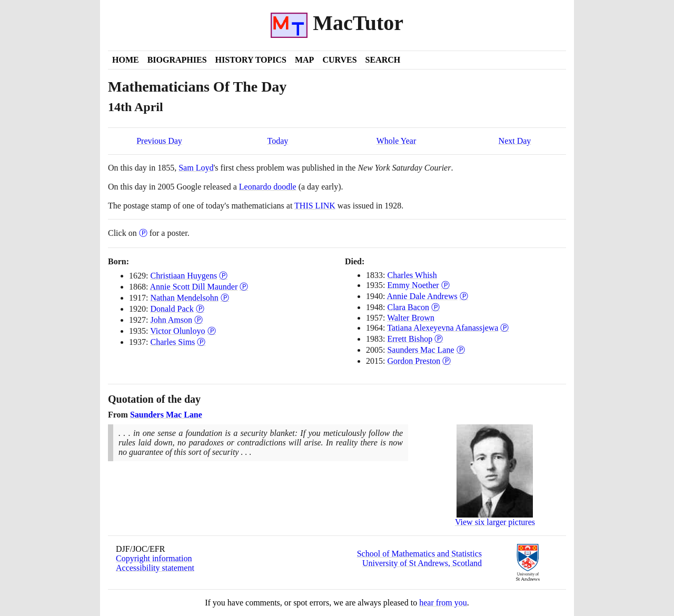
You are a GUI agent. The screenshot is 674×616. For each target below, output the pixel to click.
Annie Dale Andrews (422, 296)
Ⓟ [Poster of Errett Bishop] (439, 339)
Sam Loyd (196, 168)
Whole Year (397, 141)
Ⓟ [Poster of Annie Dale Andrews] (464, 296)
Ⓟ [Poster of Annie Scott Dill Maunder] (244, 287)
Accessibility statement (155, 568)
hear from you (443, 603)
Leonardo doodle (268, 187)
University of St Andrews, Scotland (422, 563)
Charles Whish (412, 275)
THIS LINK (315, 206)
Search (383, 60)
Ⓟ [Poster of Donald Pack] (200, 309)
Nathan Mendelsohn (184, 298)
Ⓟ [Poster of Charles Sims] (201, 342)
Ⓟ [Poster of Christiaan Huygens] (223, 276)
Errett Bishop (410, 339)
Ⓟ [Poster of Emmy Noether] (445, 285)
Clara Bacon (408, 307)
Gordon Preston (414, 361)
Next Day (515, 141)
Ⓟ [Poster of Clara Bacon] (435, 307)
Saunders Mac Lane (420, 350)
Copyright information (154, 558)
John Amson (171, 320)
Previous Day (159, 141)
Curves (339, 60)
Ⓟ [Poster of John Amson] (199, 320)
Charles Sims (172, 342)
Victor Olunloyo (177, 331)
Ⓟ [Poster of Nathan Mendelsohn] (225, 298)
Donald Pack (172, 309)
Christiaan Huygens (184, 276)
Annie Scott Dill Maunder (194, 287)
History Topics (251, 60)
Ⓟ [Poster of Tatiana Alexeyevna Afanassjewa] (504, 328)
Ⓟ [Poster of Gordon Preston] (447, 361)
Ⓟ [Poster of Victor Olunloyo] (212, 331)
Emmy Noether (413, 285)
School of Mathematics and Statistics (419, 554)
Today (278, 141)
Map (304, 60)
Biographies (177, 60)
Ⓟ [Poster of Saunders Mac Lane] (461, 350)
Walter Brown (411, 318)
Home (126, 60)
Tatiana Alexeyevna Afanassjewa (443, 328)
